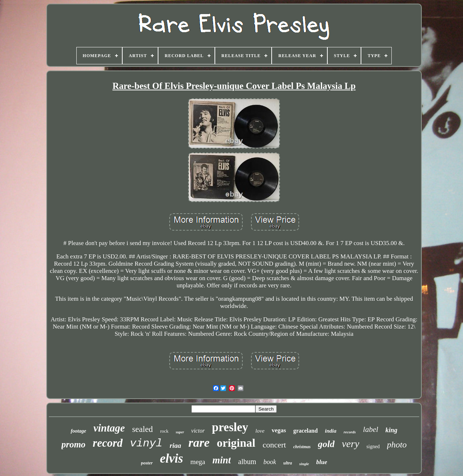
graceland (306, 431)
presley (230, 427)
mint (222, 460)
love (260, 431)
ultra (288, 463)
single (304, 464)
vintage (109, 428)
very (351, 444)
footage (78, 431)
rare (199, 443)
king (392, 430)
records (350, 432)
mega (198, 462)
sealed (142, 429)
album (247, 462)
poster (147, 463)
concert (274, 445)
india (331, 431)
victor (198, 431)
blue (322, 462)
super (180, 432)
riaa (175, 445)
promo (74, 444)
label (371, 429)
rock (164, 431)
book (270, 462)
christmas (302, 447)
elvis (171, 458)
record (108, 443)
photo (397, 445)
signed (373, 447)
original (236, 443)
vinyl (146, 443)
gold (326, 444)
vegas (279, 430)
